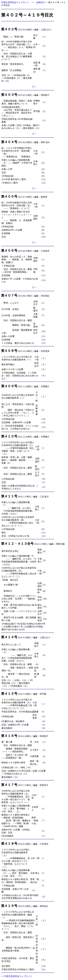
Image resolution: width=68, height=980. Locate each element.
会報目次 (40, 2)
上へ (34, 86)
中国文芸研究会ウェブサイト (15, 2)
